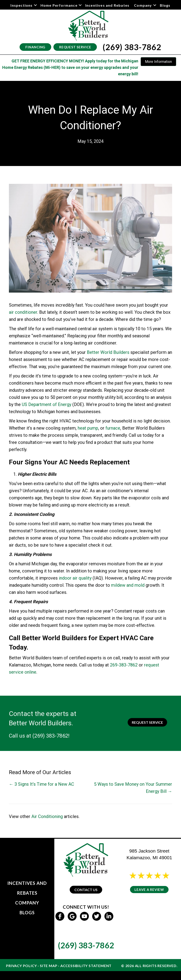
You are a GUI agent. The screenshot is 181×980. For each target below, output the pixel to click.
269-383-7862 (124, 665)
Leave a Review (149, 890)
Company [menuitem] (143, 5)
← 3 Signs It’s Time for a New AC (42, 784)
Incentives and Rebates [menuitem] (107, 5)
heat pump (88, 428)
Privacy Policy (21, 966)
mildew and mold (128, 585)
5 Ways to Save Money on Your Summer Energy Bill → (133, 788)
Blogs (27, 912)
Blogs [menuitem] (165, 5)
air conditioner (23, 312)
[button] (35, 5)
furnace (113, 428)
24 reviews (153, 881)
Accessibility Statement (86, 966)
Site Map (49, 966)
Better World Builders (108, 352)
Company (27, 903)
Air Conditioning (47, 816)
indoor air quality (75, 578)
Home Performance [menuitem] (59, 5)
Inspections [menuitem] (21, 5)
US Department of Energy (47, 404)
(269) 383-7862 (50, 736)
